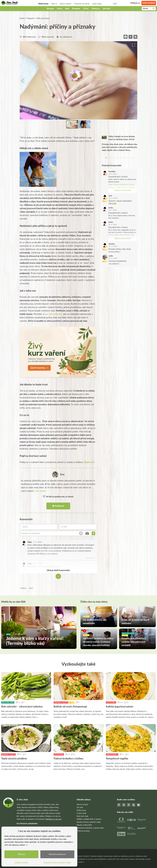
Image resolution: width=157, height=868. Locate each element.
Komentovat (90, 558)
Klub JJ (54, 4)
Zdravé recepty (112, 754)
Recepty (50, 9)
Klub (67, 9)
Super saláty (97, 4)
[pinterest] (135, 37)
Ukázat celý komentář (123, 190)
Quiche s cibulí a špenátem (120, 201)
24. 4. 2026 (113, 174)
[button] (78, 80)
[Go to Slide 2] (85, 124)
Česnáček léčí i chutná (118, 177)
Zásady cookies (22, 862)
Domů (22, 18)
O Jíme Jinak (81, 813)
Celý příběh (40, 491)
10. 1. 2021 (38, 564)
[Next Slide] (134, 80)
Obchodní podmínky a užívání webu (90, 828)
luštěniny (23, 588)
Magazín (31, 18)
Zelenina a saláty (61, 702)
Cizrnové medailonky (118, 261)
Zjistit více (89, 462)
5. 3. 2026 (37, 542)
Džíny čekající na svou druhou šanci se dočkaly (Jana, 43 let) (122, 138)
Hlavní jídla (111, 702)
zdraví (31, 588)
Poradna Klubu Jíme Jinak (120, 249)
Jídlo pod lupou (43, 18)
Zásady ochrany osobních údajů (89, 822)
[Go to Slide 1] (72, 124)
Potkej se (96, 9)
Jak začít (106, 9)
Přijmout (22, 854)
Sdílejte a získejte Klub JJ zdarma (89, 819)
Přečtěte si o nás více (54, 819)
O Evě (86, 9)
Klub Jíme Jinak (82, 816)
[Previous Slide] (23, 80)
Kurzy (60, 9)
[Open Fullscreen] (133, 45)
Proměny (76, 9)
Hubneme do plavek (82, 4)
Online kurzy (81, 810)
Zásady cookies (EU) (84, 825)
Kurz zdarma (149, 3)
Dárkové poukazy (83, 831)
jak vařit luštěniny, (54, 314)
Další (115, 4)
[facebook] (131, 37)
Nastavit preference (57, 854)
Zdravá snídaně (66, 4)
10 (133, 158)
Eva (62, 475)
